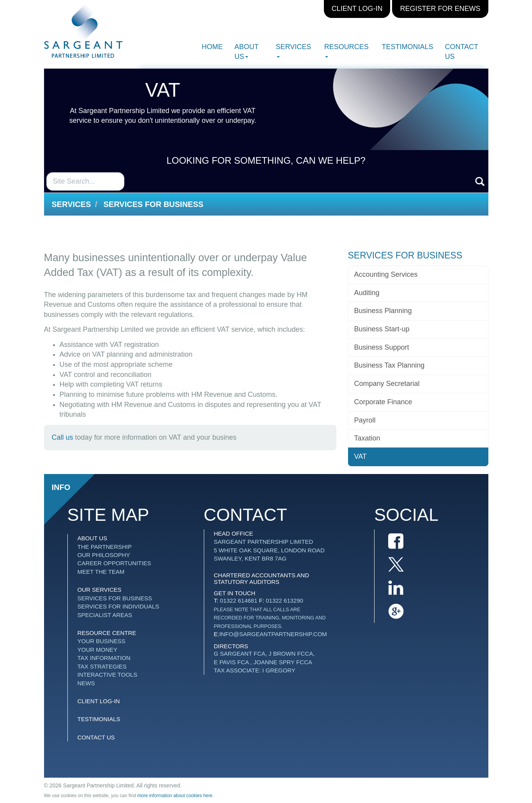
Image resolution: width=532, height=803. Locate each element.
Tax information (104, 658)
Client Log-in (357, 9)
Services (294, 50)
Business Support (382, 347)
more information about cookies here (175, 796)
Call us (63, 437)
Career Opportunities (114, 563)
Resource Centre (107, 633)
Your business (102, 641)
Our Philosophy (104, 555)
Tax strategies (102, 666)
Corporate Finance (383, 402)
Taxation (367, 438)
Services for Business (154, 204)
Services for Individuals (118, 606)
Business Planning (383, 311)
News (86, 683)
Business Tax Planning (390, 365)
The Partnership (105, 547)
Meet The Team (101, 572)
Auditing (367, 293)
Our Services (100, 590)
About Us (247, 52)
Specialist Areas (105, 615)
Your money (98, 650)
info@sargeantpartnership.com (273, 634)
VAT (361, 456)
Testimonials (407, 47)
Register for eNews (440, 9)
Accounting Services (386, 274)
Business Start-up (382, 329)
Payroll (365, 420)
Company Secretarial (387, 384)
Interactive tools (108, 675)
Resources (346, 50)
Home (212, 47)
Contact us (461, 52)
